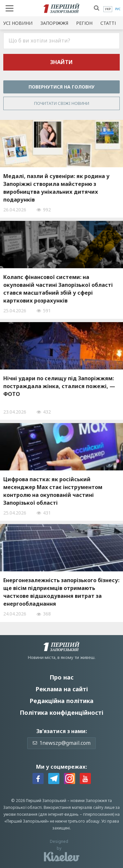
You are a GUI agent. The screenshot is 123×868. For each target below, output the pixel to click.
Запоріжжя (54, 23)
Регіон (84, 23)
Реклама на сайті (62, 689)
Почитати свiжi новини (62, 103)
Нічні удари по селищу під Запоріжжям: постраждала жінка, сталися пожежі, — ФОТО (59, 386)
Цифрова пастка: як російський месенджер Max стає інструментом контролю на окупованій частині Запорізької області (53, 491)
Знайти (61, 62)
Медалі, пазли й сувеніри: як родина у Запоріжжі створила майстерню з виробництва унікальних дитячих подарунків (56, 188)
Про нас (61, 677)
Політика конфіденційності (61, 712)
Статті (108, 23)
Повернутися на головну (61, 87)
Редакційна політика (61, 701)
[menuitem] (108, 9)
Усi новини (18, 23)
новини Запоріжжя (89, 801)
